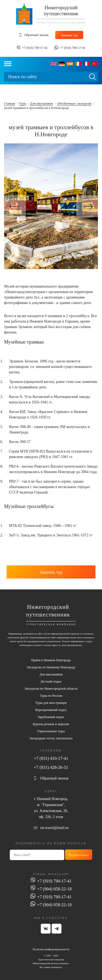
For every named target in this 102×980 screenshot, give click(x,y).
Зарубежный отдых (51, 717)
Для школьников (42, 104)
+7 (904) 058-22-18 (54, 889)
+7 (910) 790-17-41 (35, 48)
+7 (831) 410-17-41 (51, 758)
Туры (23, 104)
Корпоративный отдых (51, 710)
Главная (10, 104)
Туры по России (51, 696)
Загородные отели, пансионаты (51, 738)
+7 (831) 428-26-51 (51, 767)
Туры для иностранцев (51, 703)
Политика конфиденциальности (51, 949)
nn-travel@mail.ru (54, 828)
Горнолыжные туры (51, 731)
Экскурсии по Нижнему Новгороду (51, 667)
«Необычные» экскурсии (74, 104)
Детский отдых (51, 681)
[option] (51, 206)
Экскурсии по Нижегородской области (51, 689)
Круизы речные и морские (51, 724)
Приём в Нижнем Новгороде (51, 660)
